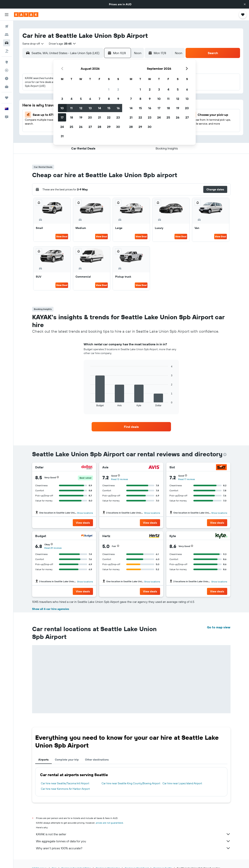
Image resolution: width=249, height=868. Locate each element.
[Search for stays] (7, 35)
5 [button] (81, 99)
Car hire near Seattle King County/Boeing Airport (131, 783)
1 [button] (109, 89)
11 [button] (71, 108)
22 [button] (109, 117)
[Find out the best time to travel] (7, 78)
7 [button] (99, 99)
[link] (131, 427)
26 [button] (81, 127)
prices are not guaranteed (109, 823)
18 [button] (71, 117)
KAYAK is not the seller (133, 834)
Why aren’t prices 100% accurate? (133, 848)
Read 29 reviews (53, 548)
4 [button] (71, 99)
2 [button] (118, 89)
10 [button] (62, 108)
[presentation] (225, 455)
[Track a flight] (7, 70)
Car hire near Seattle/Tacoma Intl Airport (65, 783)
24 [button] (62, 127)
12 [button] (81, 108)
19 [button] (81, 117)
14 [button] (100, 108)
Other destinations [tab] (97, 760)
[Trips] (7, 98)
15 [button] (109, 108)
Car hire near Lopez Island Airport (182, 783)
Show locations (85, 513)
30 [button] (118, 127)
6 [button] (90, 99)
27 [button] (90, 127)
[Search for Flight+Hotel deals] (7, 51)
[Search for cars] (7, 43)
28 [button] (99, 127)
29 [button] (109, 127)
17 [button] (62, 117)
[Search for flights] (7, 26)
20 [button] (90, 117)
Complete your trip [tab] (67, 760)
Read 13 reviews (120, 479)
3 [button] (62, 99)
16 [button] (118, 108)
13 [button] (90, 108)
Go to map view (219, 627)
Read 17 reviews (187, 479)
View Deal (62, 236)
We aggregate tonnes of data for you (133, 841)
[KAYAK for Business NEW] (7, 87)
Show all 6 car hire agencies (51, 609)
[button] (245, 4)
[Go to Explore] (7, 62)
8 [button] (109, 99)
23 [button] (118, 117)
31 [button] (62, 136)
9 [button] (118, 99)
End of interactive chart (88, 404)
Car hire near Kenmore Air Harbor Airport (65, 789)
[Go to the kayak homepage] (26, 15)
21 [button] (100, 117)
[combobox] (33, 44)
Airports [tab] (43, 760)
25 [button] (71, 127)
